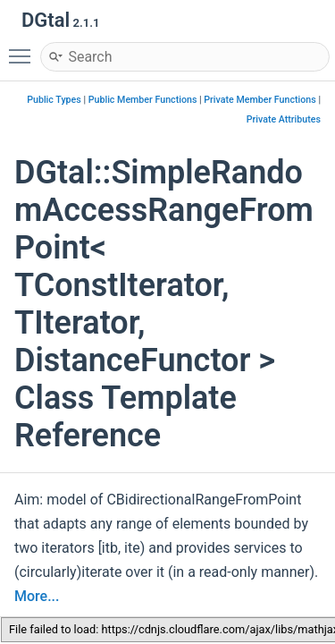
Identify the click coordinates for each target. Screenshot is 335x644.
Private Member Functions (260, 100)
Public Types (54, 100)
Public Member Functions (143, 100)
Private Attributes (284, 119)
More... (37, 596)
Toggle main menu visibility (24, 48)
